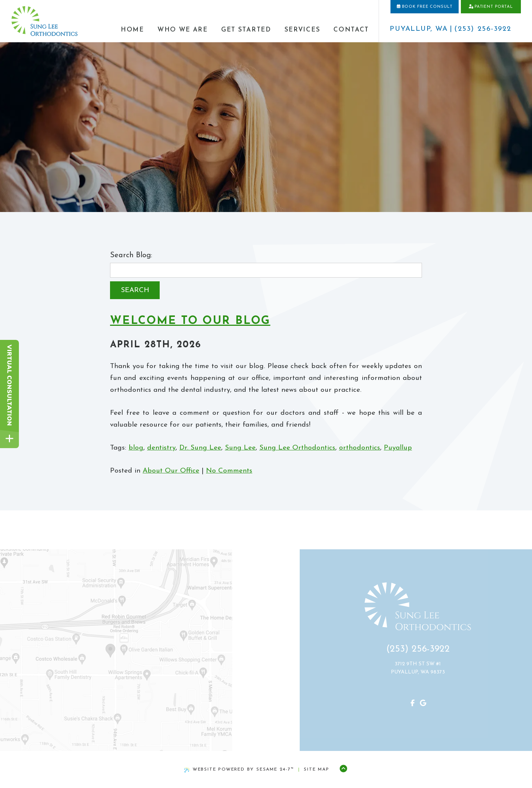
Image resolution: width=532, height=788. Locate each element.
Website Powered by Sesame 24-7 (239, 770)
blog (136, 448)
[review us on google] (419, 704)
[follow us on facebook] (409, 704)
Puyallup (398, 448)
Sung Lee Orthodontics (297, 448)
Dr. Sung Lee (200, 448)
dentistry (161, 448)
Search (135, 290)
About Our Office (171, 471)
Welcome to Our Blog (190, 321)
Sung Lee (240, 448)
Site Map (316, 769)
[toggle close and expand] (9, 439)
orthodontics (360, 448)
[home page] (44, 21)
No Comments (229, 471)
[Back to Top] (343, 769)
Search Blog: (131, 255)
